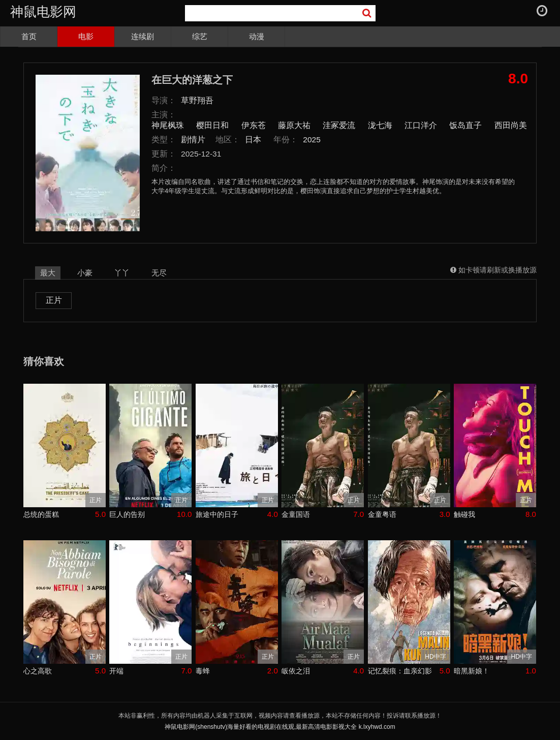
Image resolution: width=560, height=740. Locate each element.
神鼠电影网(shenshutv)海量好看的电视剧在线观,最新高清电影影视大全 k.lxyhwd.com (280, 727)
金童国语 (296, 514)
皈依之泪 (296, 671)
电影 (86, 36)
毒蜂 (203, 671)
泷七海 (380, 125)
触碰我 (464, 514)
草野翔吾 (197, 100)
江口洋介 (421, 125)
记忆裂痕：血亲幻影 (400, 671)
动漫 (257, 36)
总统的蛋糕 (41, 514)
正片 (54, 300)
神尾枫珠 (168, 125)
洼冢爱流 (339, 125)
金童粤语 (382, 514)
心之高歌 (38, 671)
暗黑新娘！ (472, 671)
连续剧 (143, 36)
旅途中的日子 (217, 514)
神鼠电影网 (43, 12)
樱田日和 (212, 125)
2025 (312, 140)
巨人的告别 (127, 514)
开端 (116, 671)
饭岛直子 (465, 125)
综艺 (200, 36)
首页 (29, 36)
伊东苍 (254, 125)
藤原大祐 (294, 125)
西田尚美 (511, 125)
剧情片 (193, 140)
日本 (253, 140)
